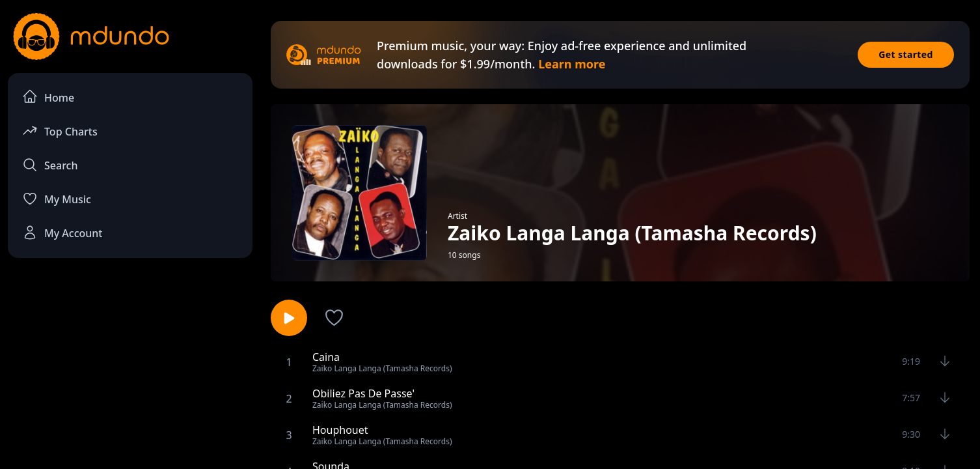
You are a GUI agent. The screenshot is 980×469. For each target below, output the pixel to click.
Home (48, 97)
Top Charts (60, 131)
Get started (906, 54)
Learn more (572, 64)
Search (50, 165)
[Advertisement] (130, 375)
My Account (62, 233)
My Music (57, 199)
